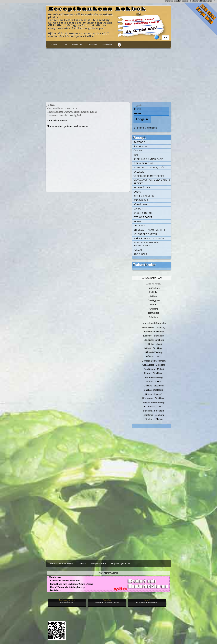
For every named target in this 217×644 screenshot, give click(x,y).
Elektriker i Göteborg (154, 340)
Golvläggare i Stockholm (154, 361)
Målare (154, 296)
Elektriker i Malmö (154, 344)
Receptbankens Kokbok (97, 9)
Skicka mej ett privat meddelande (67, 126)
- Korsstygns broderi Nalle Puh (63, 581)
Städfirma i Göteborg (154, 415)
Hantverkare (154, 288)
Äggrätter (141, 146)
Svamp (137, 221)
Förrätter (140, 205)
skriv (65, 45)
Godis (137, 192)
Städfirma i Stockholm (154, 411)
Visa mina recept (57, 121)
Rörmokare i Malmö (154, 407)
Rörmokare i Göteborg (154, 402)
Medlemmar (77, 45)
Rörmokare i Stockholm (154, 398)
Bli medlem (139, 128)
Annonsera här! (152, 278)
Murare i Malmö (154, 382)
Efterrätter (142, 188)
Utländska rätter (145, 234)
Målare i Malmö (154, 357)
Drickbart (140, 226)
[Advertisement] (108, 75)
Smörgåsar (141, 200)
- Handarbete (54, 577)
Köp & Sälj (140, 254)
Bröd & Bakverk (144, 196)
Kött (137, 155)
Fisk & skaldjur (144, 163)
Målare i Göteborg (154, 352)
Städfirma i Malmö (154, 419)
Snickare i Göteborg (154, 390)
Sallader (140, 172)
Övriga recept (143, 217)
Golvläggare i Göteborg (154, 365)
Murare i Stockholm (154, 373)
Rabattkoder (145, 265)
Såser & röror (143, 213)
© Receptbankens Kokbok (62, 564)
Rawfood (139, 142)
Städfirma (154, 317)
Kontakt (54, 45)
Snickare (154, 309)
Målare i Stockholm (154, 348)
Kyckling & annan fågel (149, 159)
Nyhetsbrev (107, 45)
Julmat (138, 250)
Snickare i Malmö (154, 394)
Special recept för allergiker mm (146, 244)
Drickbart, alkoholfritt (149, 230)
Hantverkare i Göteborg (154, 327)
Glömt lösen (151, 128)
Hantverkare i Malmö (154, 331)
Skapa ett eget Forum (121, 564)
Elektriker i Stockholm (154, 336)
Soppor (138, 209)
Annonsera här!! (109, 573)
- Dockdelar (54, 590)
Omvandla (92, 45)
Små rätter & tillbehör (149, 238)
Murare (154, 305)
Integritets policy (98, 564)
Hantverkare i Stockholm (154, 323)
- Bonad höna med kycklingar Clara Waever (70, 584)
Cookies (82, 564)
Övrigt (138, 151)
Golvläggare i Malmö (154, 369)
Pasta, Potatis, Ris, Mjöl (149, 168)
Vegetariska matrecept (149, 176)
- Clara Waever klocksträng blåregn (66, 587)
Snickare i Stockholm (154, 386)
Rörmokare (154, 313)
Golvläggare (154, 300)
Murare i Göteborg (154, 377)
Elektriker (154, 292)
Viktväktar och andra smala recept (152, 182)
